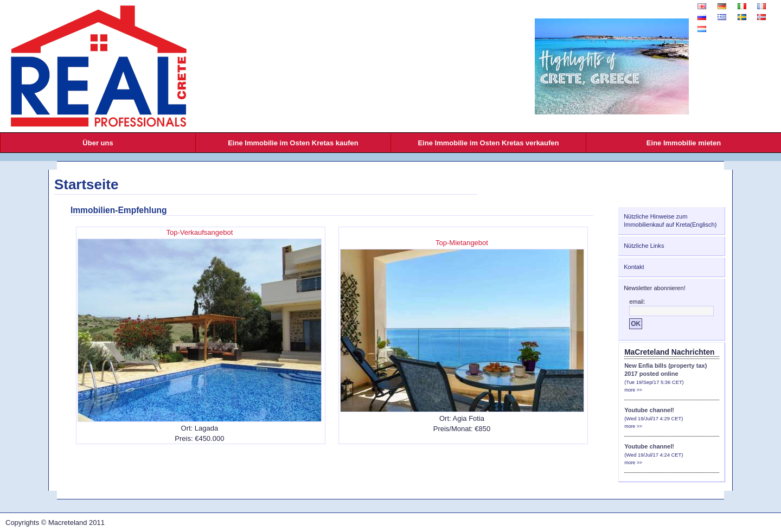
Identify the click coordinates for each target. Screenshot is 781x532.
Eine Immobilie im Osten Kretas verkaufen (488, 143)
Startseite (87, 184)
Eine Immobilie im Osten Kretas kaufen (293, 143)
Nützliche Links (644, 246)
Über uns (98, 143)
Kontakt (634, 267)
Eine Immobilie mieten (684, 143)
